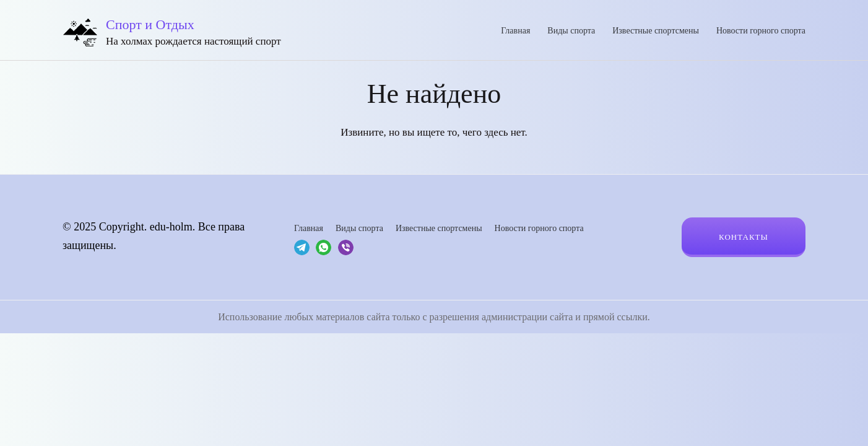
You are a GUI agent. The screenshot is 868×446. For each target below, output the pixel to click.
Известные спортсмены (656, 31)
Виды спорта (571, 31)
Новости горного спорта (761, 31)
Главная (515, 31)
